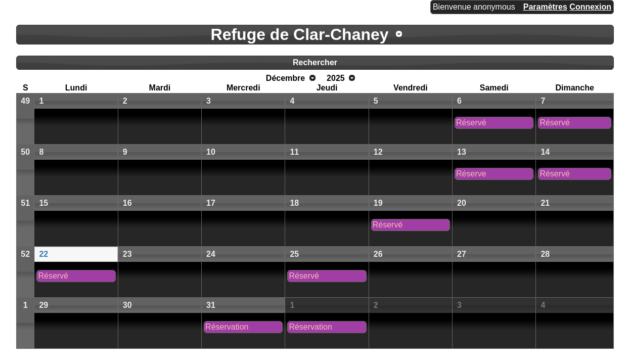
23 (127, 254)
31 (211, 305)
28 (545, 254)
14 (545, 152)
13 (462, 152)
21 (545, 203)
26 (378, 254)
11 (294, 152)
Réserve (471, 174)
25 (294, 254)
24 (211, 254)
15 (43, 203)
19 (378, 203)
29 (43, 305)
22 (43, 254)
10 (211, 152)
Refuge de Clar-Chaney (300, 34)
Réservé (471, 123)
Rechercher (315, 62)
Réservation (227, 327)
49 (25, 101)
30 (127, 305)
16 (127, 203)
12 (378, 152)
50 (25, 152)
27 (462, 254)
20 (462, 203)
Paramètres (545, 7)
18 (294, 203)
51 (25, 203)
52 (25, 254)
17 (211, 203)
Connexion (590, 7)
